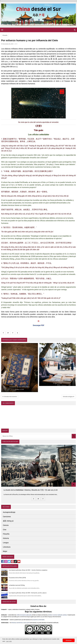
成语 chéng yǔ (8, 521)
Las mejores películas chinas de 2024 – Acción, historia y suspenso (28, 570)
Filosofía (5, 35)
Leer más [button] (9, 641)
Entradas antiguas (69, 397)
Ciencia (6, 525)
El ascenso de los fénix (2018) (17, 578)
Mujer (5, 551)
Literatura (7, 547)
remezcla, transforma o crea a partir (20, 623)
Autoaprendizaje (9, 512)
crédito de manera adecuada (24, 615)
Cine (5, 530)
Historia (6, 538)
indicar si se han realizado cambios (58, 615)
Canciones (7, 517)
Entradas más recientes (10, 397)
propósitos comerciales (38, 620)
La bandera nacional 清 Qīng (17, 585)
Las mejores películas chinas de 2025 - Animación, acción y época (28, 593)
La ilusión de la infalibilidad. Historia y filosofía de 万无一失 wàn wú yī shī (31, 490)
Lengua (6, 543)
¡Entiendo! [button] (69, 640)
